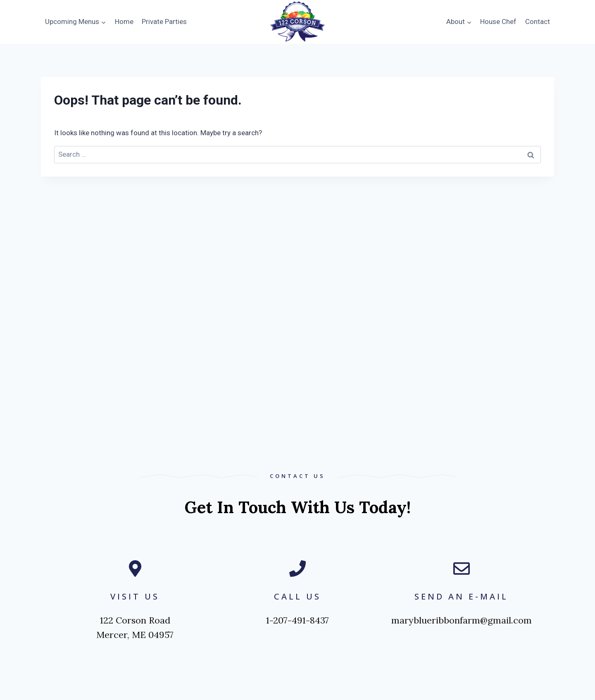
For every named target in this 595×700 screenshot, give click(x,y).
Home (124, 22)
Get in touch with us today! (298, 507)
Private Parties (164, 22)
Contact (538, 22)
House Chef (498, 22)
